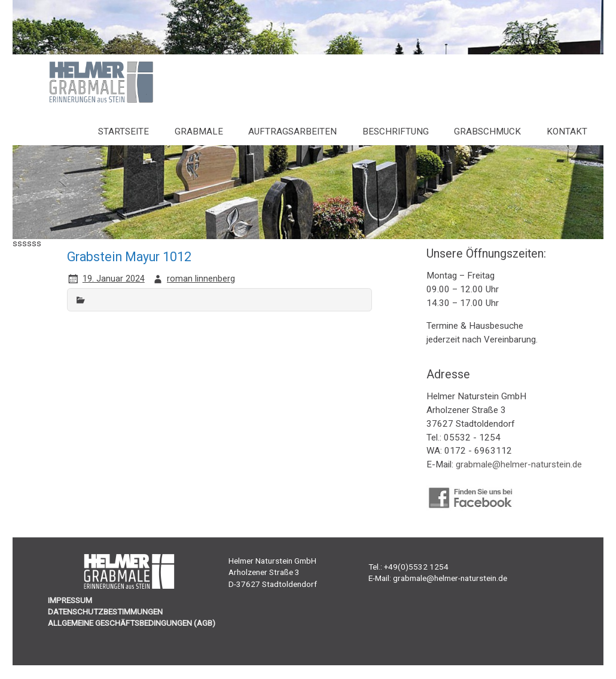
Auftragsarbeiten (292, 131)
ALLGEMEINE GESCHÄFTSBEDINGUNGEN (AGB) (132, 623)
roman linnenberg (201, 279)
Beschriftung (396, 131)
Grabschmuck (487, 131)
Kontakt (567, 131)
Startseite (123, 131)
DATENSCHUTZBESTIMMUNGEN (105, 611)
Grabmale (199, 131)
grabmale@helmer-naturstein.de (519, 464)
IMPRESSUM (70, 600)
